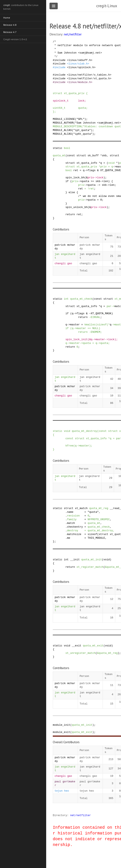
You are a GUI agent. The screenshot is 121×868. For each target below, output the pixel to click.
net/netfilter (73, 34)
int (66, 299)
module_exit (61, 732)
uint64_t (59, 108)
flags (92, 170)
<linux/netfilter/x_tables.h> (89, 75)
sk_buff (93, 155)
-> (115, 167)
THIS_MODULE (96, 538)
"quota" (93, 512)
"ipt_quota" (82, 130)
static (58, 148)
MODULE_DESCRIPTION (67, 126)
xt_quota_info (87, 163)
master (75, 325)
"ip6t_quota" (83, 134)
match (71, 523)
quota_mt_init (92, 560)
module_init (61, 725)
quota (82, 108)
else (72, 192)
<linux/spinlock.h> (81, 67)
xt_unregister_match (80, 653)
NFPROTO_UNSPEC (99, 519)
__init (75, 560)
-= (99, 185)
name (70, 512)
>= (92, 181)
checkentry (75, 527)
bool (67, 148)
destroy (73, 530)
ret (76, 170)
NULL (96, 328)
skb (104, 155)
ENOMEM (95, 332)
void (111, 163)
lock (81, 101)
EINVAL (95, 317)
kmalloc (90, 325)
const (71, 155)
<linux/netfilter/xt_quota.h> (89, 78)
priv (103, 167)
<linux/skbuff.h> (80, 60)
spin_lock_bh (75, 178)
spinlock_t (61, 101)
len (106, 181)
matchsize (74, 534)
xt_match (81, 508)
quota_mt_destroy (84, 431)
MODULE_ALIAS (62, 130)
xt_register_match (90, 567)
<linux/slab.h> (78, 64)
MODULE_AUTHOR (63, 123)
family (72, 519)
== (89, 328)
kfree (69, 446)
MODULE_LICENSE (64, 119)
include (60, 60)
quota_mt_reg (99, 508)
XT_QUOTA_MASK (101, 313)
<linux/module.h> (80, 82)
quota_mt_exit (93, 646)
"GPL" (80, 119)
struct (58, 93)
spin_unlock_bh (76, 207)
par (109, 306)
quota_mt (59, 155)
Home (7, 18)
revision (73, 516)
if (67, 181)
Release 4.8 (10, 25)
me (69, 538)
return (70, 214)
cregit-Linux (107, 6)
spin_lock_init (76, 339)
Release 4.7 (10, 32)
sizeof (102, 325)
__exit (76, 646)
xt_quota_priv (74, 93)
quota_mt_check (81, 299)
